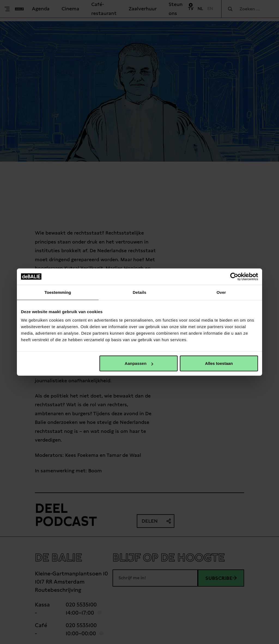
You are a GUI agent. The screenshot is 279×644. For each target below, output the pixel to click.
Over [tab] (221, 292)
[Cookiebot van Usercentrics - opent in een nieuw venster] (234, 276)
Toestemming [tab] (58, 292)
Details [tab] (139, 292)
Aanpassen (139, 363)
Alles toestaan (219, 363)
